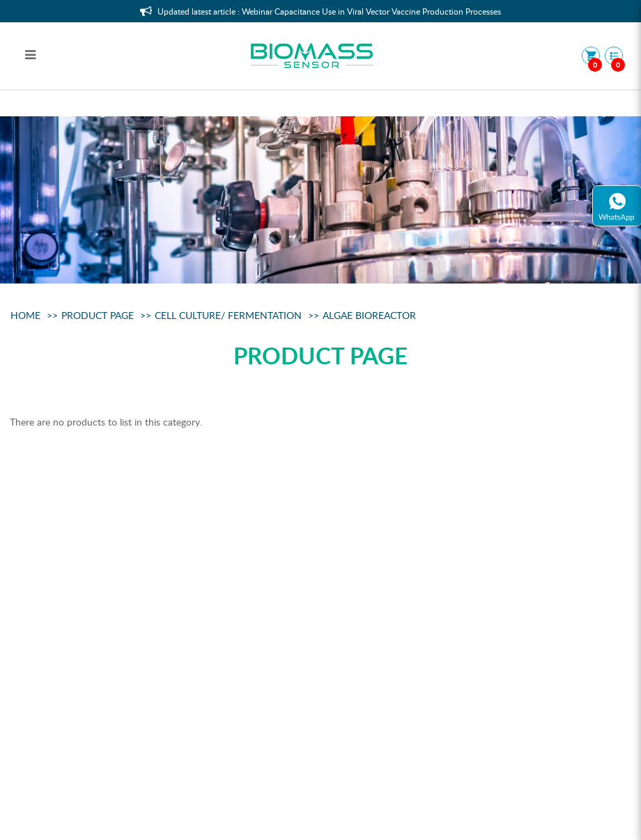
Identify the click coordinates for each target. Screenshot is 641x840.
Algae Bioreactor (369, 315)
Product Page (98, 315)
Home (25, 315)
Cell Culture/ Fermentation (228, 315)
